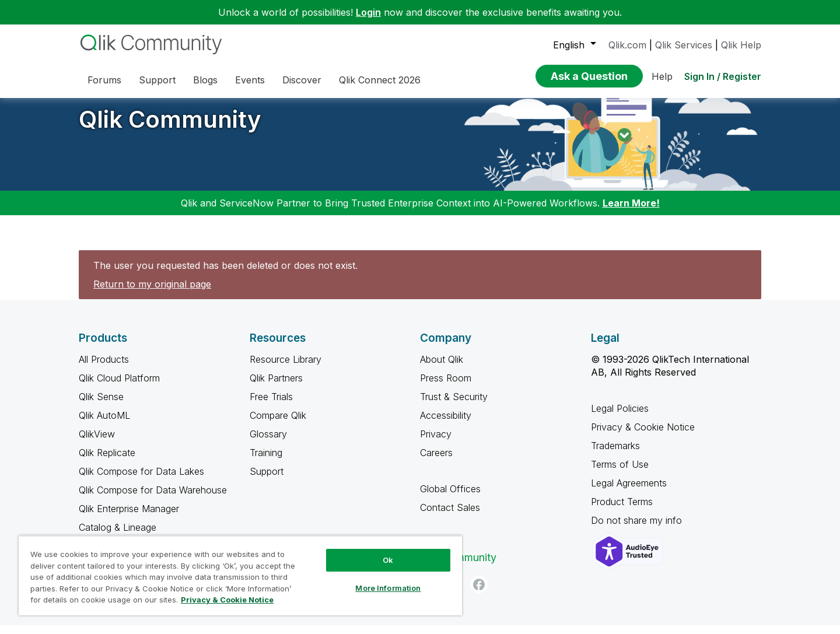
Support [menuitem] (157, 80)
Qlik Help (741, 45)
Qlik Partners (276, 387)
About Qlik (442, 368)
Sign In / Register (723, 76)
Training (266, 461)
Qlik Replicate (107, 461)
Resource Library (286, 368)
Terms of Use (620, 473)
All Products (104, 368)
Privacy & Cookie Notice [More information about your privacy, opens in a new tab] (227, 600)
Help (662, 76)
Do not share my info (638, 529)
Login (368, 12)
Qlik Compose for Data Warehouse (153, 499)
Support (267, 480)
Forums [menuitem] (104, 80)
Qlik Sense (101, 405)
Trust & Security (454, 405)
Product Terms (622, 510)
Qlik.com (627, 45)
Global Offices (450, 498)
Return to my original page (152, 293)
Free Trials (271, 405)
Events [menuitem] (250, 80)
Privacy (436, 443)
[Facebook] (479, 593)
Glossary (268, 443)
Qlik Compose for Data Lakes (141, 480)
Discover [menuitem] (302, 80)
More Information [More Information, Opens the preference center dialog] (388, 588)
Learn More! (631, 212)
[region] (240, 575)
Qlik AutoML (104, 424)
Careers (436, 461)
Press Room (446, 387)
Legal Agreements (629, 492)
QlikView (97, 443)
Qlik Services (684, 45)
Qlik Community (170, 128)
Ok (388, 560)
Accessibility (446, 424)
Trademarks (615, 454)
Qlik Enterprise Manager (129, 517)
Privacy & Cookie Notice (643, 436)
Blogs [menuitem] (205, 80)
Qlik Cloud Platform (119, 387)
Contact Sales (450, 516)
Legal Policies (620, 417)
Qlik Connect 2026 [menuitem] (380, 80)
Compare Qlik (278, 424)
